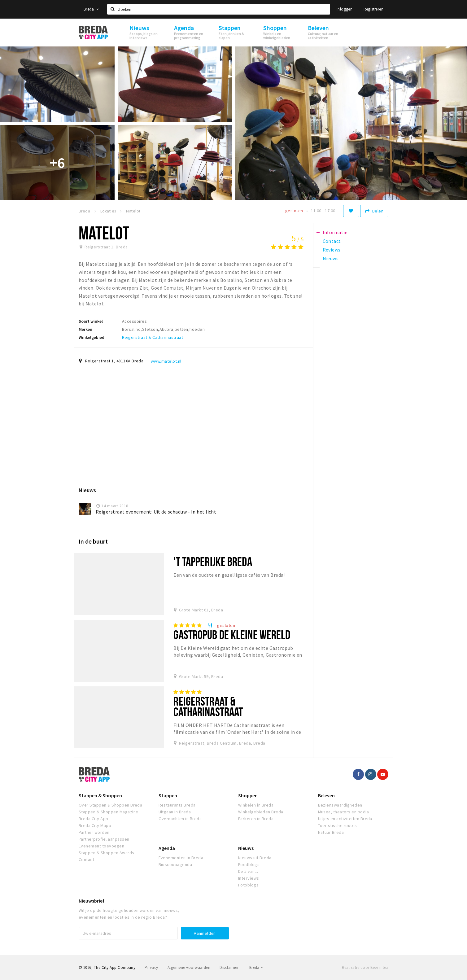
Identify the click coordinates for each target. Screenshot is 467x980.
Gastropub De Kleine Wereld (232, 634)
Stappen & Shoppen (100, 795)
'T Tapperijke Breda (213, 561)
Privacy (151, 967)
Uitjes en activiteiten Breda (345, 819)
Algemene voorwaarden (189, 967)
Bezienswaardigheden (340, 805)
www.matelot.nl (166, 361)
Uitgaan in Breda (175, 812)
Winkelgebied (92, 337)
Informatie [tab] (335, 232)
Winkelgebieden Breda (261, 812)
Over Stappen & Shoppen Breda (110, 805)
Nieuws (246, 848)
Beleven (326, 795)
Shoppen (248, 795)
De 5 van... (248, 871)
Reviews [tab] (332, 250)
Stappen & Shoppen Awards (107, 853)
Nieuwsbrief (92, 901)
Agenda (167, 848)
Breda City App (94, 819)
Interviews (249, 878)
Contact (86, 860)
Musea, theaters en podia (344, 812)
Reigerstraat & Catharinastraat (153, 337)
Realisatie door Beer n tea (365, 967)
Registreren (373, 9)
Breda (91, 9)
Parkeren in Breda (256, 819)
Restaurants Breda (177, 805)
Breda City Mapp (95, 825)
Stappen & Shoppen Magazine (108, 812)
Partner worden (94, 832)
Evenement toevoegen (101, 846)
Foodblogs (249, 864)
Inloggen (345, 9)
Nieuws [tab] (331, 258)
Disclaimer (229, 967)
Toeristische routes (338, 825)
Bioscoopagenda (175, 864)
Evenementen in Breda (181, 858)
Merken (85, 329)
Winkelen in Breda (256, 805)
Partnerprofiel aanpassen (104, 839)
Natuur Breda (331, 832)
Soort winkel (91, 321)
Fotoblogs (248, 885)
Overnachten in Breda (180, 819)
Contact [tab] (332, 241)
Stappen (168, 795)
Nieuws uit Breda (255, 858)
